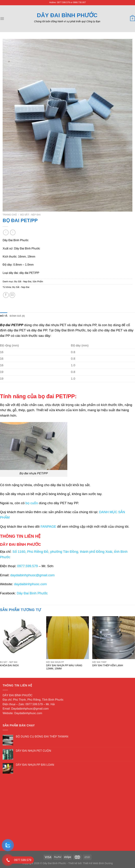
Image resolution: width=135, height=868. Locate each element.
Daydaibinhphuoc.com (28, 713)
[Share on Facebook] (6, 295)
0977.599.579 (28, 566)
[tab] (4, 316)
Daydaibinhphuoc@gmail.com (30, 709)
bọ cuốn (32, 503)
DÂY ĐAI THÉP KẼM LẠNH (108, 665)
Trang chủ (10, 215)
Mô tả (4, 316)
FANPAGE (48, 527)
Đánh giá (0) (17, 316)
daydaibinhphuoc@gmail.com (33, 575)
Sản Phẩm (38, 281)
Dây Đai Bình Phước (67, 15)
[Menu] (2, 19)
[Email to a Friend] (12, 295)
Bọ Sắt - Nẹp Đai (30, 215)
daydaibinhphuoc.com (30, 584)
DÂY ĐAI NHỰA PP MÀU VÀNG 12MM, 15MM (64, 667)
